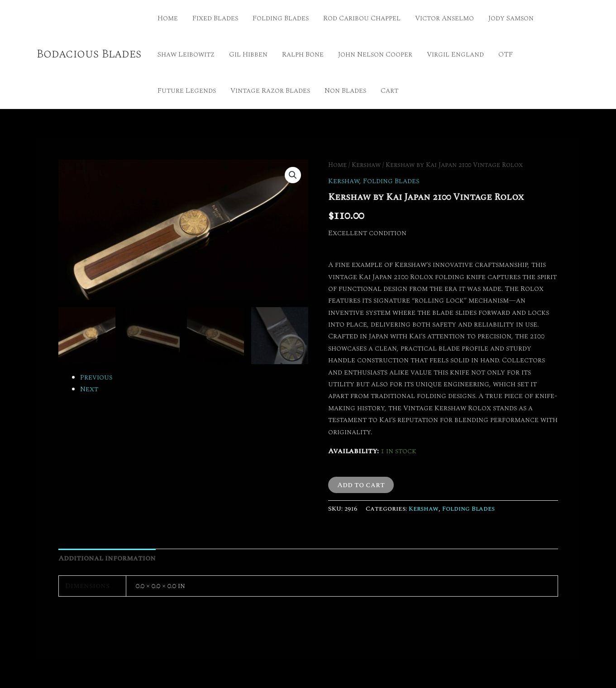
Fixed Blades (215, 18)
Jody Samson (511, 18)
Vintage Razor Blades (270, 90)
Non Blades (345, 90)
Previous (96, 377)
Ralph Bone (303, 54)
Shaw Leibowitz (186, 54)
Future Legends (187, 90)
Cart (389, 90)
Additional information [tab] (107, 558)
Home (168, 18)
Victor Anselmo (444, 18)
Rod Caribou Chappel (362, 18)
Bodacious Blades (89, 54)
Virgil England (455, 54)
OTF (506, 54)
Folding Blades (281, 18)
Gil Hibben (248, 54)
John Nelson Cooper (375, 54)
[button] (293, 175)
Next (89, 389)
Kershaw (366, 165)
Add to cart (361, 485)
